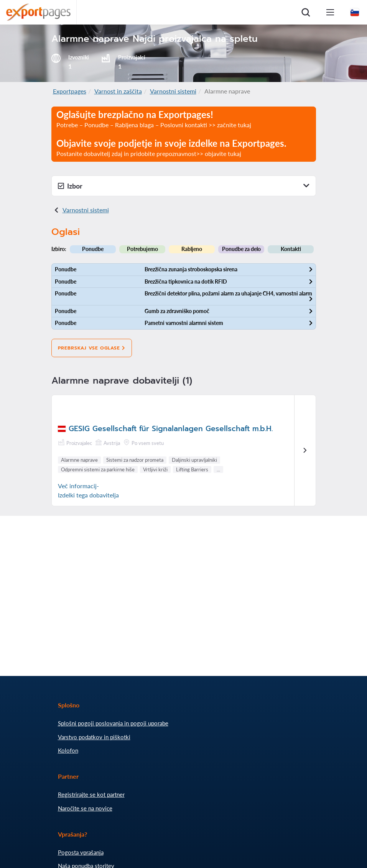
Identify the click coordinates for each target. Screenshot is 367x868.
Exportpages (70, 91)
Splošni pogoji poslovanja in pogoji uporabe (113, 723)
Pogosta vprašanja (81, 852)
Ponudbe (93, 249)
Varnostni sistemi (173, 91)
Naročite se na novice (85, 808)
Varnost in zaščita (118, 91)
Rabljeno (192, 249)
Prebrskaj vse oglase (92, 348)
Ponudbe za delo (241, 249)
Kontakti (291, 249)
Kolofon (68, 750)
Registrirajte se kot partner (91, 794)
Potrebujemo (142, 249)
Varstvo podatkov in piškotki (94, 737)
